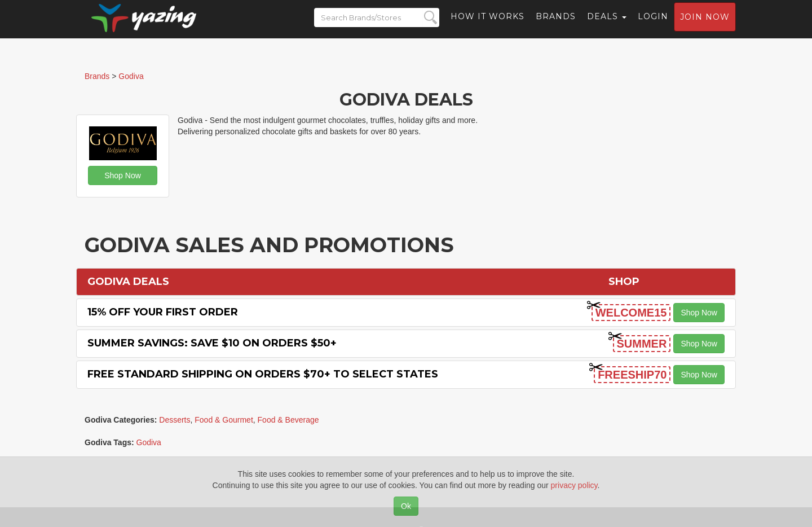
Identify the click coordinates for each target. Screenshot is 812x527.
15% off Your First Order (163, 312)
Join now (705, 26)
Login (653, 25)
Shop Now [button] (123, 175)
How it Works (487, 25)
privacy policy (574, 485)
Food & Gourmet (224, 420)
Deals (607, 25)
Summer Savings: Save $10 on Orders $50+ (212, 343)
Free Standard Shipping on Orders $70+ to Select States (263, 374)
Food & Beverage (288, 420)
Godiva (149, 442)
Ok (406, 506)
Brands (556, 25)
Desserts (175, 420)
